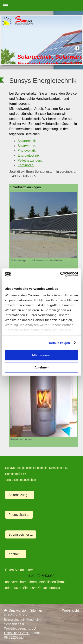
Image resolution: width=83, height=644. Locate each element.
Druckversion (16, 611)
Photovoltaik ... (19, 515)
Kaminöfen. (26, 165)
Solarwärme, (27, 146)
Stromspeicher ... (21, 534)
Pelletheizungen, (30, 160)
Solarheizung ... (20, 495)
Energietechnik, (29, 155)
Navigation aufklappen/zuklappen (41, 5)
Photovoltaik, (27, 151)
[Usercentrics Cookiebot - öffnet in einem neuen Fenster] (60, 274)
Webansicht (71, 611)
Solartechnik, (27, 141)
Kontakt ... (16, 554)
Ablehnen (41, 367)
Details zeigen (59, 343)
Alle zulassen (41, 355)
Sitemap (36, 611)
